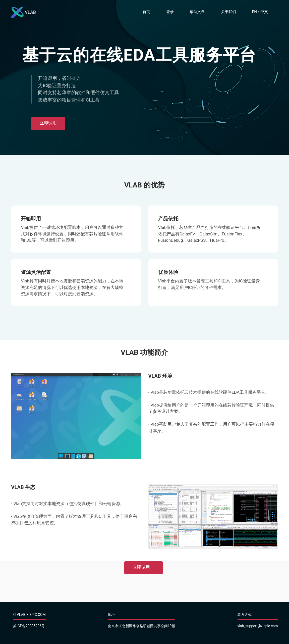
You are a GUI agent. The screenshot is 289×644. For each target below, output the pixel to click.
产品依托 (168, 219)
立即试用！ (143, 567)
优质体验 (168, 272)
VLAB (23, 13)
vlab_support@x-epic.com (258, 626)
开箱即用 (31, 219)
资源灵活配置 (36, 272)
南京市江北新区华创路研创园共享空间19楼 (142, 626)
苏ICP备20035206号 (29, 626)
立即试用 (48, 123)
